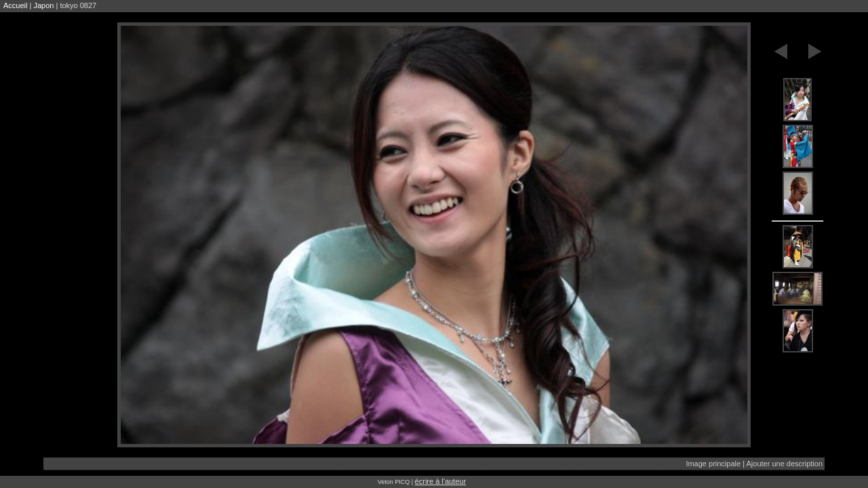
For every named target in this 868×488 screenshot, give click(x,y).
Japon (43, 5)
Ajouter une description (784, 464)
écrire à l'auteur (440, 481)
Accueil (15, 5)
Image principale (713, 464)
